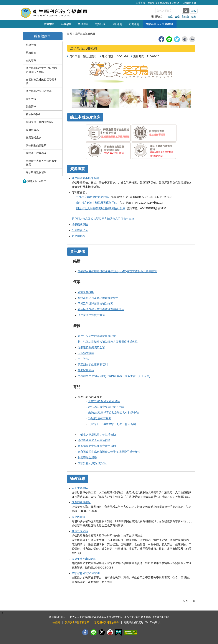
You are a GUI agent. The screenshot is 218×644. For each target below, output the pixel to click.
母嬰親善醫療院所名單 (91, 347)
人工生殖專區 (80, 488)
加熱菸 (185, 17)
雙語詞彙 (164, 3)
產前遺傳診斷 (86, 292)
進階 (193, 11)
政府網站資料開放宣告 (107, 622)
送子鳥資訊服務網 (36, 172)
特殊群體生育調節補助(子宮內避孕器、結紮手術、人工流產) (114, 376)
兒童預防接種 (86, 353)
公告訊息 (134, 24)
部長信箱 (152, 3)
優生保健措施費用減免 (91, 315)
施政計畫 (31, 45)
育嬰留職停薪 (86, 370)
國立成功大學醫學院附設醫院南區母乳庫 (101, 208)
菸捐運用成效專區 (36, 153)
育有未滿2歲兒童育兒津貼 (104, 401)
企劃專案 (31, 60)
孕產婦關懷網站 (81, 502)
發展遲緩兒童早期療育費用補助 (97, 446)
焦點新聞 (100, 24)
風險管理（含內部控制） (40, 122)
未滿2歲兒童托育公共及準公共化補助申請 (114, 413)
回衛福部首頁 (189, 3)
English (176, 3)
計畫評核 (31, 107)
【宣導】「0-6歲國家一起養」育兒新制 (112, 424)
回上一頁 (190, 601)
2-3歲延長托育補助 (100, 418)
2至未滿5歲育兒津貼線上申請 (106, 407)
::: (136, 2)
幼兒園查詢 (78, 236)
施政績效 (31, 53)
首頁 (69, 34)
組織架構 (66, 24)
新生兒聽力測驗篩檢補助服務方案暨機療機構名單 (108, 342)
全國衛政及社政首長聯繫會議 (41, 81)
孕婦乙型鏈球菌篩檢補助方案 (95, 304)
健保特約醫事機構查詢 (85, 178)
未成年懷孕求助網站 (84, 559)
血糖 (177, 17)
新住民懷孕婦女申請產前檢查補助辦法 (101, 309)
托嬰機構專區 (80, 224)
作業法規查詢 (34, 138)
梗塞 (194, 17)
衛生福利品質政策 (36, 145)
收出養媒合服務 (87, 457)
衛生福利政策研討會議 (39, 91)
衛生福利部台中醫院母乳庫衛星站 (97, 203)
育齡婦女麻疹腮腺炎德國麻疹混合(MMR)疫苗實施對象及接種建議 (117, 271)
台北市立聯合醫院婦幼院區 (92, 197)
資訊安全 (70, 622)
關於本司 (49, 24)
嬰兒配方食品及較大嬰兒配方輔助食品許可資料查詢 (103, 219)
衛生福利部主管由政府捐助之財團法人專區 (41, 70)
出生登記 (83, 359)
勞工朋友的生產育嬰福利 (93, 365)
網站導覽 (140, 3)
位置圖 (56, 622)
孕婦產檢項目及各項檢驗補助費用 (98, 298)
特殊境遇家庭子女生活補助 (94, 440)
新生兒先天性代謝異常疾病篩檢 (97, 336)
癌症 (170, 17)
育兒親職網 (78, 517)
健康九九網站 (80, 531)
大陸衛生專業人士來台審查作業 (41, 163)
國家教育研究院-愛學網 (86, 573)
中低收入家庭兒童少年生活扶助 (97, 435)
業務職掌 (83, 24)
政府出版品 (32, 130)
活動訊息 (117, 24)
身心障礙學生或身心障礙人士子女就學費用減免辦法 (109, 452)
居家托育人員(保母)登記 (92, 463)
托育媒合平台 (80, 230)
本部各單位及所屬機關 (159, 24)
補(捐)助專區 (33, 114)
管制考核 (31, 99)
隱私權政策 (83, 622)
